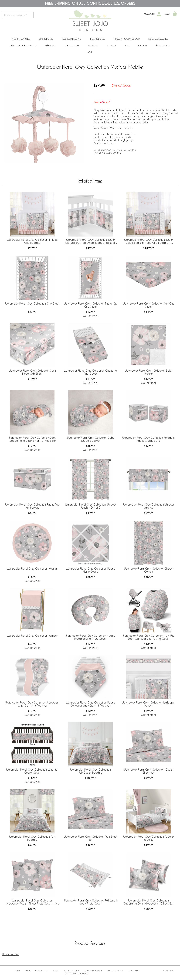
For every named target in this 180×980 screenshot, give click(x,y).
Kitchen (143, 45)
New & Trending (21, 39)
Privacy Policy (71, 970)
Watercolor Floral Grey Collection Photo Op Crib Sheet (90, 305)
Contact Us (41, 970)
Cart (168, 14)
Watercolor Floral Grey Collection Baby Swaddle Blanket (90, 439)
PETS (127, 45)
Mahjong (50, 45)
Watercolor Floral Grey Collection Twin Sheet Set (90, 838)
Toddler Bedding (72, 39)
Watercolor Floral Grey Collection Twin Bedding (32, 838)
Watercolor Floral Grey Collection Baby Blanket (149, 372)
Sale (90, 52)
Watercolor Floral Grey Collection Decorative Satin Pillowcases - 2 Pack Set (149, 902)
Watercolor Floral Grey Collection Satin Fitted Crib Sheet (32, 372)
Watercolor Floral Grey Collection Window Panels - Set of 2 (90, 506)
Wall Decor (72, 45)
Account (149, 14)
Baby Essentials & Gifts (23, 45)
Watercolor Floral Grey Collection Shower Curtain (149, 570)
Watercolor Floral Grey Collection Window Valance (149, 506)
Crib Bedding (46, 39)
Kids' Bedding (98, 39)
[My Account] (159, 14)
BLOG (55, 970)
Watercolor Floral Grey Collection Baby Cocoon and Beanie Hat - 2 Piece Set (32, 439)
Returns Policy (115, 970)
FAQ (28, 970)
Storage (93, 45)
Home (17, 970)
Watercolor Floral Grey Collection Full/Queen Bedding (90, 771)
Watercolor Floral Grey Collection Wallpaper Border (149, 704)
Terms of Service (93, 970)
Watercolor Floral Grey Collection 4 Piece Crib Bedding (32, 241)
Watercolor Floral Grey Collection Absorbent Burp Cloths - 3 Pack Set (32, 704)
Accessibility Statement (77, 973)
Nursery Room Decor (127, 39)
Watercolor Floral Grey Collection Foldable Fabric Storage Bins (148, 439)
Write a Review (10, 954)
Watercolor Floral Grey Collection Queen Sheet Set (148, 771)
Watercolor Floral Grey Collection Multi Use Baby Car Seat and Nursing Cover (148, 637)
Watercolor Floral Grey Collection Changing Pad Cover (90, 372)
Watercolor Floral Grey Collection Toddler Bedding (149, 838)
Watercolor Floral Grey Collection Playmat (32, 569)
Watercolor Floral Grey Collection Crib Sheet (32, 303)
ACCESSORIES (163, 45)
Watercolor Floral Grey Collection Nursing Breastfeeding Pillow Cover (90, 637)
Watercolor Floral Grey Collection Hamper (32, 636)
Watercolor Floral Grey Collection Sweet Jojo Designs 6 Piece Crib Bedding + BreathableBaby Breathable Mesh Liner (148, 241)
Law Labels (134, 970)
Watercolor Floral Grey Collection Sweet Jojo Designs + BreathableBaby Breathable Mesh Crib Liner (90, 241)
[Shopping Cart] (175, 14)
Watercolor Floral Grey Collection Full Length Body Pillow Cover (90, 902)
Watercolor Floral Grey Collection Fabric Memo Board (90, 570)
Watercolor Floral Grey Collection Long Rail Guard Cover (32, 771)
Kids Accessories (158, 39)
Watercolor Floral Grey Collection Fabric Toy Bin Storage (32, 506)
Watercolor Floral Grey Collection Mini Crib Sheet (149, 305)
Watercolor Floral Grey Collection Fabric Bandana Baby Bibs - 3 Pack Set (90, 704)
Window (111, 45)
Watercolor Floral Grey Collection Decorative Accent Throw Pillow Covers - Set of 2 (32, 902)
